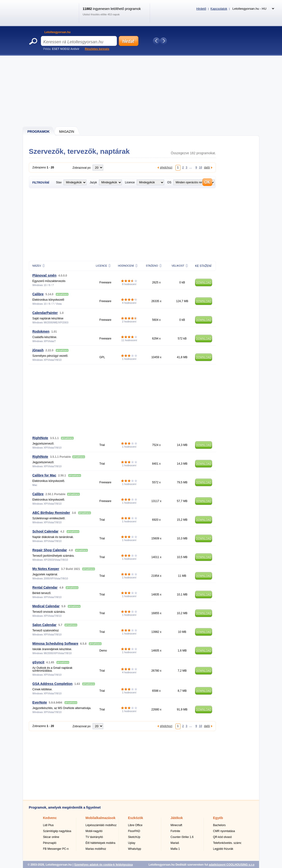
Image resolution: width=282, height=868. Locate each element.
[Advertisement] (141, 91)
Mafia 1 (175, 849)
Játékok (177, 818)
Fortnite (175, 831)
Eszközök (136, 818)
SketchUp (134, 837)
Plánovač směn (44, 275)
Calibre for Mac (44, 475)
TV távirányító (94, 837)
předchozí (166, 167)
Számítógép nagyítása (57, 831)
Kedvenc (50, 818)
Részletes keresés (97, 49)
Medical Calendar (46, 606)
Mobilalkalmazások (100, 818)
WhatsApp (135, 849)
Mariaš (175, 843)
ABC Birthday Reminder (51, 513)
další (207, 167)
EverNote (40, 702)
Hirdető (201, 9)
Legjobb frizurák (223, 849)
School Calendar (45, 531)
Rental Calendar (45, 587)
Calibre (38, 294)
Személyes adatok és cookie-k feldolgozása (103, 865)
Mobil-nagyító (94, 831)
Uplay (132, 843)
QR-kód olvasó (222, 837)
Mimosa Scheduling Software (55, 643)
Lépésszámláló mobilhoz (101, 825)
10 (200, 167)
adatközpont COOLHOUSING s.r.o (232, 865)
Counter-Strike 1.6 (182, 837)
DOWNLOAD (204, 282)
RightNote (40, 438)
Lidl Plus (48, 825)
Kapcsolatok (219, 9)
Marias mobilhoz (96, 849)
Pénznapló (50, 843)
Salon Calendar (44, 625)
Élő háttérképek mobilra (100, 843)
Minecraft (176, 825)
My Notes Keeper (46, 569)
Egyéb (218, 818)
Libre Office (135, 825)
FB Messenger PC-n (56, 849)
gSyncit (38, 662)
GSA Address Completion (52, 684)
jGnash (38, 350)
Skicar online (51, 837)
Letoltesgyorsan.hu (58, 32)
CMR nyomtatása (224, 831)
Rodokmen (41, 331)
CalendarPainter (45, 313)
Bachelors (219, 825)
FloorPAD (134, 831)
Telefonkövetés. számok (228, 843)
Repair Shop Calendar (50, 550)
